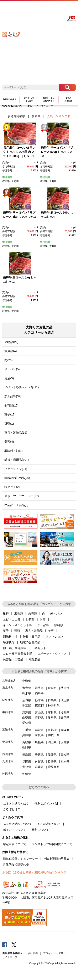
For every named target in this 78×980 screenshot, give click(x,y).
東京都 (39, 705)
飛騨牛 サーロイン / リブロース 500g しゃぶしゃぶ (57, 152)
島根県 (39, 742)
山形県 (27, 693)
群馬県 (52, 700)
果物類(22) (11, 342)
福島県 (39, 693)
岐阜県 (6, 181)
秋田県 (65, 688)
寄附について (40, 830)
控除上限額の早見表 (56, 859)
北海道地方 (9, 681)
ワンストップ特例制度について (52, 844)
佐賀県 (39, 762)
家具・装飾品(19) (16, 433)
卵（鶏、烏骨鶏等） (16, 648)
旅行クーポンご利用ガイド (49, 99)
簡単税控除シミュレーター (20, 859)
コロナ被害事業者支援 (17, 654)
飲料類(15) (11, 405)
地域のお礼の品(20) (17, 478)
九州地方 (8, 761)
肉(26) (8, 360)
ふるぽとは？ (12, 809)
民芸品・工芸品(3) (16, 505)
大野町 (15, 181)
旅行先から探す (10, 99)
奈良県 (39, 735)
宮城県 (52, 688)
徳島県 (27, 755)
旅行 (6, 614)
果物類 (19, 614)
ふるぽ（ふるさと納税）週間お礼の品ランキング (34, 872)
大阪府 (65, 730)
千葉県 (27, 705)
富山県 (39, 713)
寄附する (59, 8)
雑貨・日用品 (32, 637)
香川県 (39, 755)
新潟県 (27, 713)
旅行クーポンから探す (29, 99)
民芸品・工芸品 (13, 659)
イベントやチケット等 (17, 625)
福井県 (65, 713)
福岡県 (27, 762)
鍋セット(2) (12, 487)
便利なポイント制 (46, 804)
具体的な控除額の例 (16, 865)
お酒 (43, 619)
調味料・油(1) (13, 451)
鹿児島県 (54, 767)
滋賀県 (39, 730)
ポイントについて (15, 830)
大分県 (27, 767)
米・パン (56, 614)
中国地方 (8, 742)
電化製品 (35, 659)
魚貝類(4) (11, 351)
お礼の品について (49, 824)
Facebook (5, 945)
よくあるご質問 (41, 8)
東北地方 (8, 688)
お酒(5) (9, 378)
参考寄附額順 (16, 116)
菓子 (6, 631)
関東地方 (8, 700)
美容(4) (9, 442)
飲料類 (59, 625)
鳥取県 (27, 742)
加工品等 (43, 625)
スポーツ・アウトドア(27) (22, 496)
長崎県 (52, 762)
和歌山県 (54, 735)
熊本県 (65, 762)
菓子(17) (10, 414)
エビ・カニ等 (12, 619)
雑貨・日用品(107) (17, 460)
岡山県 (52, 742)
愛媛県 (52, 755)
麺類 (17, 631)
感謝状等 (9, 642)
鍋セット (40, 648)
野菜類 (30, 619)
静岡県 (65, 718)
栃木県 (39, 700)
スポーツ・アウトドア (52, 654)
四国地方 (8, 754)
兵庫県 (27, 735)
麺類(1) (9, 424)
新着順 (36, 116)
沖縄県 (27, 774)
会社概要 (33, 953)
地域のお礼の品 (30, 642)
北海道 (27, 681)
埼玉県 (65, 700)
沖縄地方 (8, 774)
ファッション (54, 637)
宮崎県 (39, 767)
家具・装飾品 (34, 631)
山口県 (27, 747)
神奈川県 (54, 705)
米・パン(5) (12, 369)
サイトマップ (10, 957)
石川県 (52, 713)
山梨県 (27, 718)
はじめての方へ (29, 8)
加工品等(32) (13, 396)
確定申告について (15, 844)
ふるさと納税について (17, 824)
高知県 (65, 755)
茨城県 (27, 700)
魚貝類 (32, 614)
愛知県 (27, 723)
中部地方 (7, 177)
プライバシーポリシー (56, 953)
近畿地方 (8, 730)
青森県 (27, 688)
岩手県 (39, 688)
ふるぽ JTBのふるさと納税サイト (13, 44)
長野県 (39, 718)
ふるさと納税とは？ (16, 804)
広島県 (65, 742)
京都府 (52, 730)
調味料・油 (10, 637)
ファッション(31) (16, 469)
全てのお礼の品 (68, 99)
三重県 (27, 730)
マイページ (51, 8)
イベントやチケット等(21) (22, 387)
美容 (51, 631)
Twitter (14, 945)
